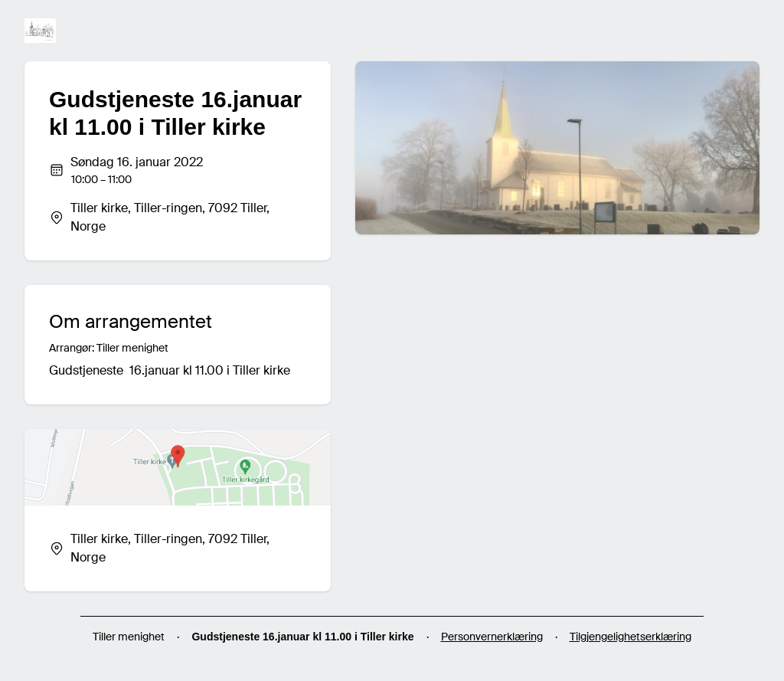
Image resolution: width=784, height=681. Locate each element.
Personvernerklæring (492, 637)
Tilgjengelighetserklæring (630, 637)
